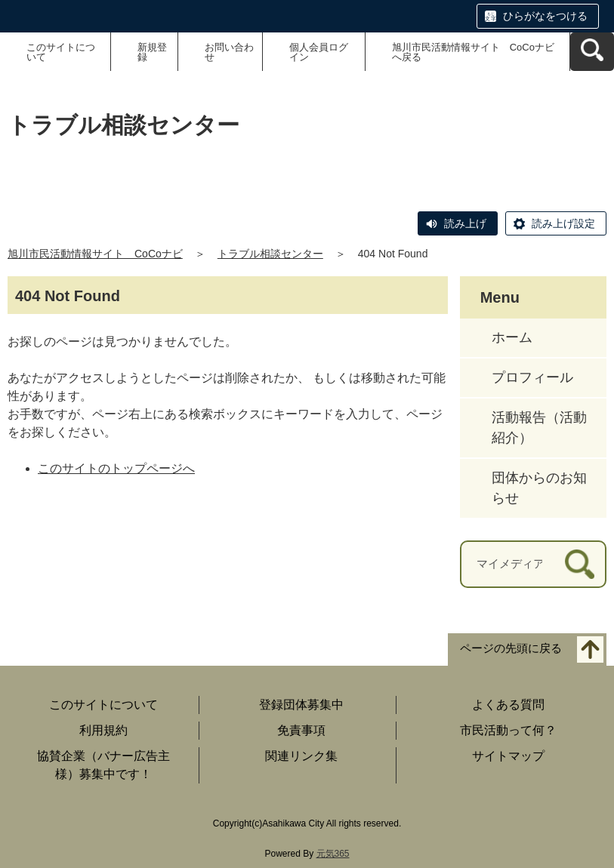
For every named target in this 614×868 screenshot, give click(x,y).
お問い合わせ (229, 52)
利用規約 (103, 730)
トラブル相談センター (270, 254)
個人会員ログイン (319, 52)
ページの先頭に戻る (511, 648)
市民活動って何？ (508, 730)
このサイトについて (61, 52)
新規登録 (152, 52)
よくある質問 (508, 705)
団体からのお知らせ (539, 488)
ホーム (512, 337)
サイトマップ (508, 756)
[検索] (580, 564)
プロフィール (532, 377)
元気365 (333, 854)
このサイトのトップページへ (116, 468)
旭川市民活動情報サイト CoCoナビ (95, 254)
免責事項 (301, 730)
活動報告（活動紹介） (539, 428)
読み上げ (465, 223)
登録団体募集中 (301, 705)
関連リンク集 (301, 756)
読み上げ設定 (563, 223)
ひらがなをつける (545, 16)
